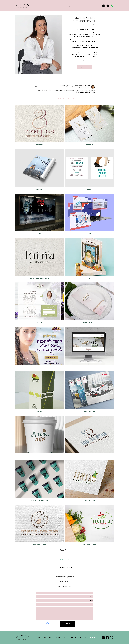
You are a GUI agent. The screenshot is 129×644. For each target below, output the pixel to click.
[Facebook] (108, 6)
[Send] (68, 624)
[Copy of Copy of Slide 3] (66, 99)
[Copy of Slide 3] (63, 99)
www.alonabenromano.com (64, 572)
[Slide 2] (58, 99)
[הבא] (95, 89)
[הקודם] (34, 89)
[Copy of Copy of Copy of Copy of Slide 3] (71, 99)
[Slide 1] (56, 99)
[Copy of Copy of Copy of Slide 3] (68, 99)
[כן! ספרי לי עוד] (85, 67)
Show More (64, 550)
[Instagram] (104, 6)
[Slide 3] (61, 99)
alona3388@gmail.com (66, 577)
